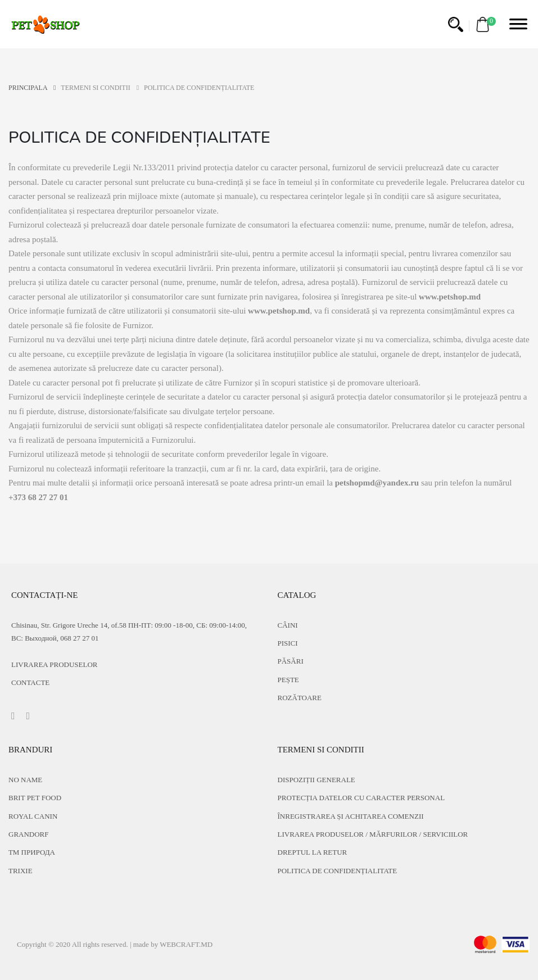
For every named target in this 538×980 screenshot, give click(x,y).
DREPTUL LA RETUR (313, 852)
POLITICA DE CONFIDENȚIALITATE (338, 871)
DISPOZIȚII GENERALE (317, 780)
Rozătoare (300, 698)
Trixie (21, 871)
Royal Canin (33, 816)
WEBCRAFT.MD (186, 944)
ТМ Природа (32, 852)
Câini (288, 625)
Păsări (291, 661)
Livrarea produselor (55, 664)
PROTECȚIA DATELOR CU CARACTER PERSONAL (361, 798)
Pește (288, 680)
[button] (456, 24)
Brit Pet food (35, 798)
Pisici (288, 643)
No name (25, 780)
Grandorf (29, 834)
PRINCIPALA (32, 88)
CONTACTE (30, 682)
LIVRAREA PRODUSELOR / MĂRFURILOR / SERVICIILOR (373, 834)
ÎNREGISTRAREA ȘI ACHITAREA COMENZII (351, 816)
